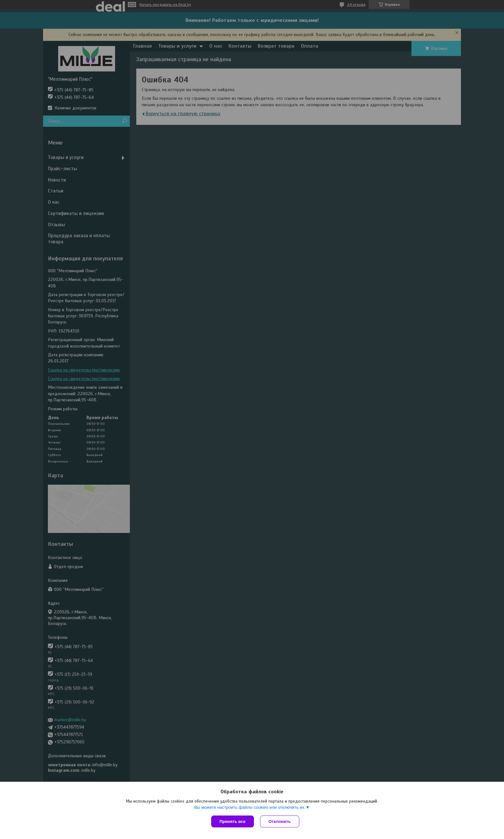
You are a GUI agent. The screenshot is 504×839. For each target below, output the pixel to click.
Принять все (233, 821)
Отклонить (280, 821)
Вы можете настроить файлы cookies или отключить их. (250, 807)
